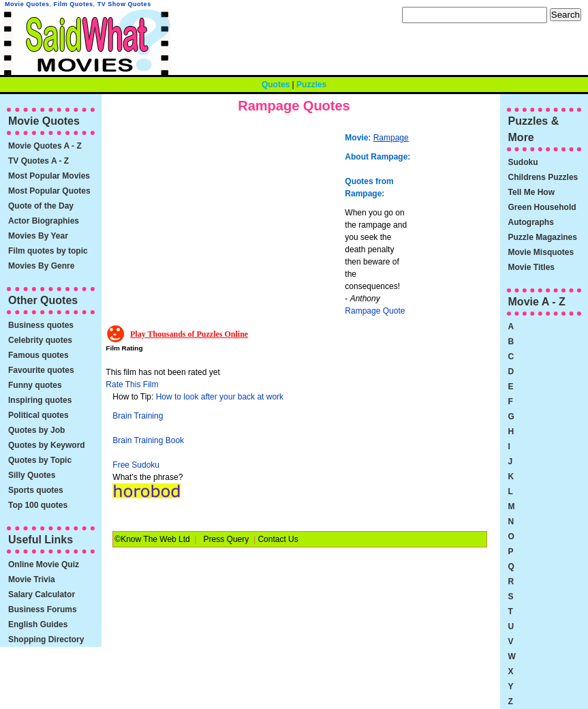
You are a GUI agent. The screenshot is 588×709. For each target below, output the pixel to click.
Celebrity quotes (40, 340)
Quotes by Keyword (47, 445)
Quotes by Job (36, 430)
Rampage (391, 138)
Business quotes (41, 325)
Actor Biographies (44, 221)
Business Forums (43, 609)
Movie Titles (531, 267)
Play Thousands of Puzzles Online (189, 334)
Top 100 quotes (38, 505)
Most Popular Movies (49, 176)
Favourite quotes (41, 370)
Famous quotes (38, 355)
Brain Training (138, 416)
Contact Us (278, 539)
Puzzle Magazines (543, 237)
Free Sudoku (136, 465)
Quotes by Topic (40, 460)
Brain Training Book (148, 440)
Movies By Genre (41, 266)
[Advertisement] (227, 222)
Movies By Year (38, 236)
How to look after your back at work (220, 397)
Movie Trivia (32, 579)
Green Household (542, 207)
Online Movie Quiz (44, 564)
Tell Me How (531, 192)
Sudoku (523, 162)
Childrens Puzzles (543, 177)
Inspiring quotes (40, 400)
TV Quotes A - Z (38, 161)
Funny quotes (35, 385)
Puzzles (311, 85)
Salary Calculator (42, 594)
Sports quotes (36, 490)
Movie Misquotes (541, 252)
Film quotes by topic (48, 251)
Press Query (227, 539)
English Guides (38, 624)
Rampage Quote (375, 311)
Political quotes (38, 415)
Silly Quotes (32, 475)
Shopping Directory (46, 639)
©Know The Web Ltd (152, 539)
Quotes (276, 85)
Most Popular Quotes (49, 191)
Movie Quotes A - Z (45, 146)
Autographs (531, 222)
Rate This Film (132, 384)
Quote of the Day (41, 206)
